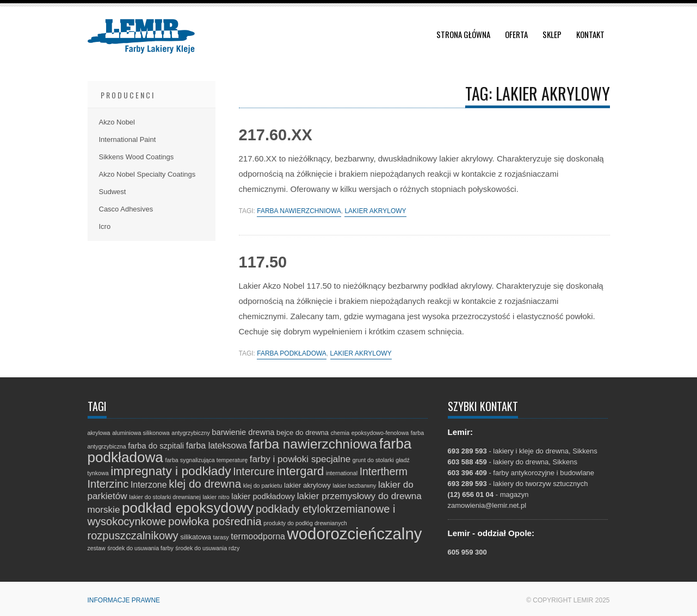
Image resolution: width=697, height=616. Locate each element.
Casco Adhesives (126, 209)
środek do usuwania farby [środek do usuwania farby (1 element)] (140, 548)
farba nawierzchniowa (299, 211)
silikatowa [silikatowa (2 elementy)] (196, 537)
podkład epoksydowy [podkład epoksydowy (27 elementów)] (188, 508)
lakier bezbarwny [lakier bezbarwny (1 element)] (354, 486)
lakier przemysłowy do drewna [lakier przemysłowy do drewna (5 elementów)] (359, 496)
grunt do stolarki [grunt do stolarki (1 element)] (373, 460)
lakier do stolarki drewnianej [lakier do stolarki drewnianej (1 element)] (165, 497)
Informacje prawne (124, 600)
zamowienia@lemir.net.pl (487, 505)
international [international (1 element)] (342, 473)
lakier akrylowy (375, 211)
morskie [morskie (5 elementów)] (104, 510)
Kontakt (590, 34)
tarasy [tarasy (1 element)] (221, 537)
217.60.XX (276, 135)
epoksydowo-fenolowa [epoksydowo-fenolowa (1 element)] (380, 433)
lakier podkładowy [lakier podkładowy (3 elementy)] (263, 496)
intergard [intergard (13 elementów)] (300, 471)
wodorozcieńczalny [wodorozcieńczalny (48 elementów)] (355, 534)
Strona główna (463, 34)
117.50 (263, 262)
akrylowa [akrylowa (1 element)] (99, 433)
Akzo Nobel (117, 122)
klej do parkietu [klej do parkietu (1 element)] (263, 486)
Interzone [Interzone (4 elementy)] (149, 484)
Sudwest (113, 192)
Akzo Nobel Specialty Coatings (147, 174)
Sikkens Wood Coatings (137, 157)
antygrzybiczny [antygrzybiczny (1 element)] (190, 433)
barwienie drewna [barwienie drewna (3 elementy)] (243, 432)
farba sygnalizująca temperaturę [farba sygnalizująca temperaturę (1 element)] (206, 460)
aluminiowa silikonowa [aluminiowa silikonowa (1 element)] (141, 433)
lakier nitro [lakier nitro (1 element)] (216, 497)
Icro (105, 226)
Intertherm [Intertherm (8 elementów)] (384, 471)
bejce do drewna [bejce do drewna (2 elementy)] (303, 433)
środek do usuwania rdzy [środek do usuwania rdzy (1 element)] (207, 548)
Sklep (552, 34)
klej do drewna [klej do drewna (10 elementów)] (205, 484)
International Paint (128, 139)
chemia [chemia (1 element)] (340, 433)
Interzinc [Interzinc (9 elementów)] (108, 484)
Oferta (516, 34)
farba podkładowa (292, 354)
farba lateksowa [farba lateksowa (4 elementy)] (217, 445)
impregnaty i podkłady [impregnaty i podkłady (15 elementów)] (171, 471)
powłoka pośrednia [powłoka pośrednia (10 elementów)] (215, 521)
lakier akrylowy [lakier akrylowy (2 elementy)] (307, 485)
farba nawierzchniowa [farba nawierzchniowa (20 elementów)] (313, 444)
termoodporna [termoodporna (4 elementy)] (258, 536)
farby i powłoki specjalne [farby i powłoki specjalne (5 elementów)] (300, 459)
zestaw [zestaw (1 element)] (97, 548)
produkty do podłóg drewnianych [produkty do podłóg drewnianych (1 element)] (305, 523)
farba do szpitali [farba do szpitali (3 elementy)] (156, 446)
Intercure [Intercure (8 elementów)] (254, 471)
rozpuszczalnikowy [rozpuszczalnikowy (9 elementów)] (133, 536)
